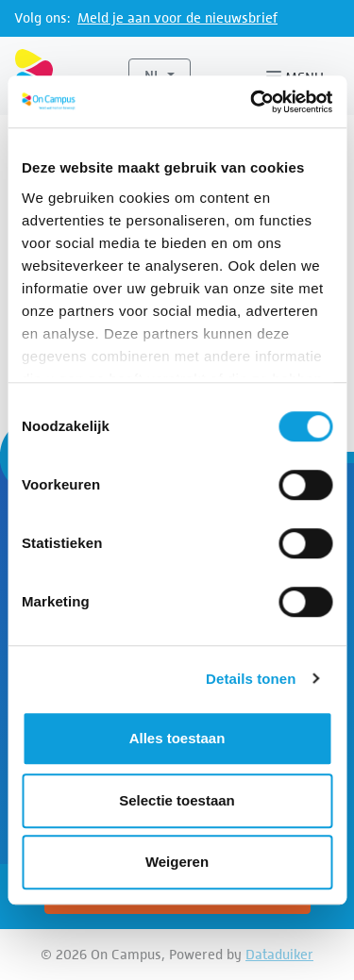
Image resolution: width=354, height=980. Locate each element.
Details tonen (251, 679)
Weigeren (177, 862)
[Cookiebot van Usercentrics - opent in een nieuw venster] (252, 102)
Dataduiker (279, 954)
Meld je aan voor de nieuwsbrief (177, 17)
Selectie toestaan (177, 800)
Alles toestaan (177, 738)
